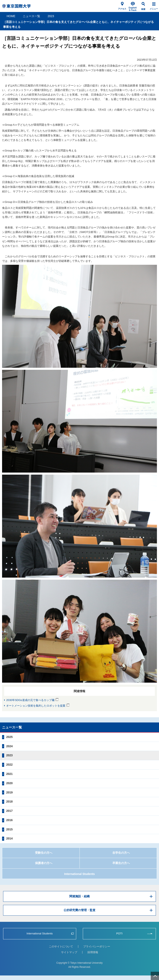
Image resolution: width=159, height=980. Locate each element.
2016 (9, 820)
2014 (9, 838)
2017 (9, 811)
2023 (51, 16)
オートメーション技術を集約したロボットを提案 (36, 706)
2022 (9, 765)
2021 (9, 774)
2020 (9, 783)
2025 (9, 737)
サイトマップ (69, 952)
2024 (9, 746)
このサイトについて (61, 946)
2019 (9, 792)
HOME (11, 16)
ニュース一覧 (31, 16)
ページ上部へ (155, 976)
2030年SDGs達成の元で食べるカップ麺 (30, 700)
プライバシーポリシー (97, 946)
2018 (9, 801)
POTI (119, 933)
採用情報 (93, 952)
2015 (9, 829)
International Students (79, 874)
